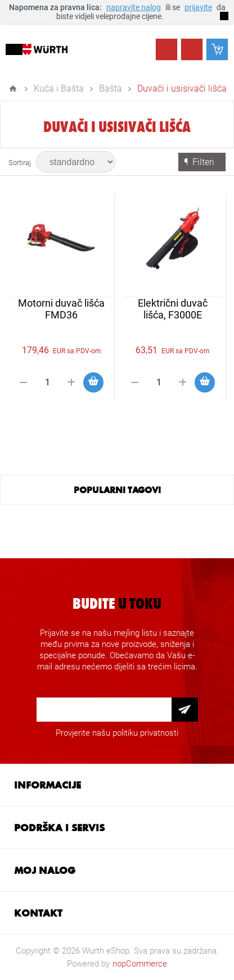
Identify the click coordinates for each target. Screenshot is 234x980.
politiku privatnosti (145, 733)
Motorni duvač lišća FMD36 (61, 309)
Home (13, 89)
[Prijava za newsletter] (104, 710)
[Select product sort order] (76, 162)
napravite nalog (134, 7)
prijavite (198, 7)
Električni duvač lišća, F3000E (173, 309)
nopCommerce (140, 964)
